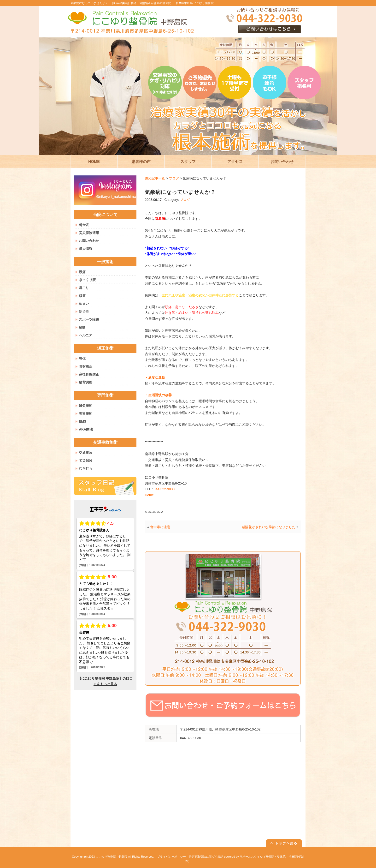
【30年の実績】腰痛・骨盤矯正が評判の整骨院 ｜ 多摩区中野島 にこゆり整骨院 (162, 3)
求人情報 (86, 249)
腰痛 (82, 272)
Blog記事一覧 (155, 178)
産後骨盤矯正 (89, 374)
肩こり (84, 288)
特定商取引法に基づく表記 (206, 857)
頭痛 (82, 296)
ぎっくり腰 (87, 280)
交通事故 (86, 453)
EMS (82, 421)
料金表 (84, 225)
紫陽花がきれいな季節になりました (269, 527)
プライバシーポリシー (171, 857)
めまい (84, 304)
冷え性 (84, 311)
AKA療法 (86, 429)
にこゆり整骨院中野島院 (112, 857)
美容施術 (86, 413)
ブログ (174, 178)
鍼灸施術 (86, 406)
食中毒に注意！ (162, 527)
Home (149, 495)
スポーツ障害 (89, 319)
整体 (82, 359)
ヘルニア (86, 335)
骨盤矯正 (86, 366)
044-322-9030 (164, 489)
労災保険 (86, 461)
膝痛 (82, 327)
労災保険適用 (89, 233)
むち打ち (86, 468)
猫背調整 (86, 382)
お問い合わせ (89, 241)
